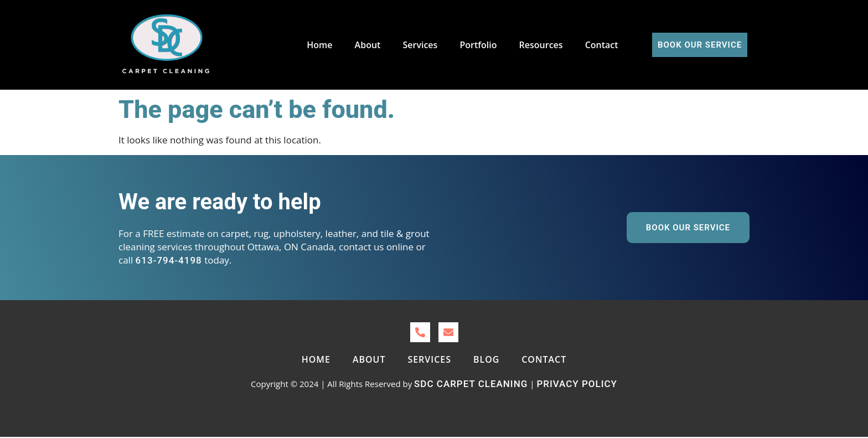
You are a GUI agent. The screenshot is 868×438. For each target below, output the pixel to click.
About (368, 45)
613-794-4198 (169, 260)
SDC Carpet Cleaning (471, 384)
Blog (486, 359)
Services (420, 45)
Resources (541, 45)
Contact (602, 45)
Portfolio (478, 45)
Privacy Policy (577, 384)
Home (320, 45)
